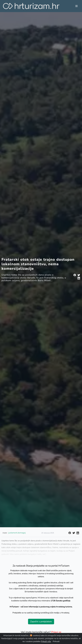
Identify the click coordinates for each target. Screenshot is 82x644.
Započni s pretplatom (41, 622)
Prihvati (56, 641)
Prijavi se (56, 632)
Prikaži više (46, 641)
